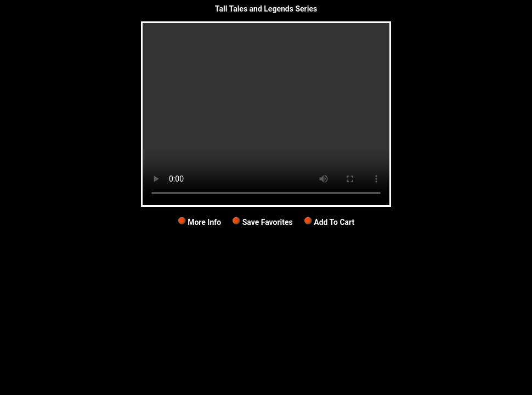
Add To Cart (329, 222)
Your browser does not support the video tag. (266, 114)
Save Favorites (262, 222)
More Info (200, 222)
